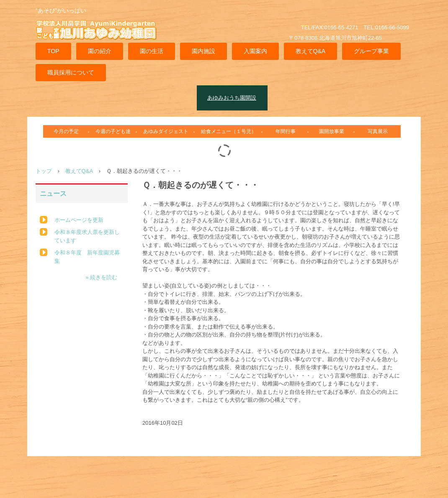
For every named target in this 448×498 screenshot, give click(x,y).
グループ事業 (371, 51)
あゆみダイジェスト (166, 131)
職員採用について (71, 72)
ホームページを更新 (79, 220)
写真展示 (378, 131)
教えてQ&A (311, 51)
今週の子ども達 (113, 131)
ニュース (53, 194)
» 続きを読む (101, 277)
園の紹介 (100, 51)
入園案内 (255, 51)
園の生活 (152, 51)
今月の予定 (66, 131)
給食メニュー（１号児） (229, 131)
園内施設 (203, 51)
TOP (53, 51)
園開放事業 (332, 131)
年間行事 (286, 131)
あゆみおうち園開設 (232, 98)
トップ (44, 171)
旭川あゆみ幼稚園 (100, 35)
